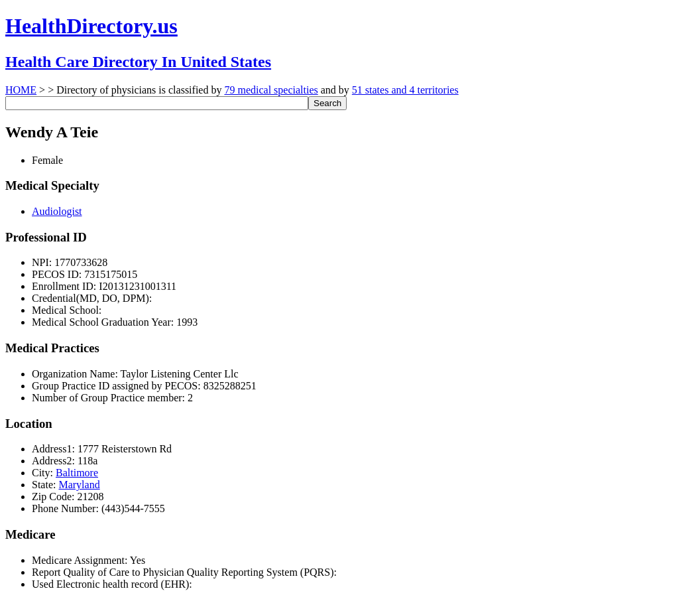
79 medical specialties (271, 90)
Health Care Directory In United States (138, 62)
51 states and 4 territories (405, 90)
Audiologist (57, 211)
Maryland (79, 485)
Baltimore (77, 473)
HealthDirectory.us (91, 26)
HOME (21, 90)
